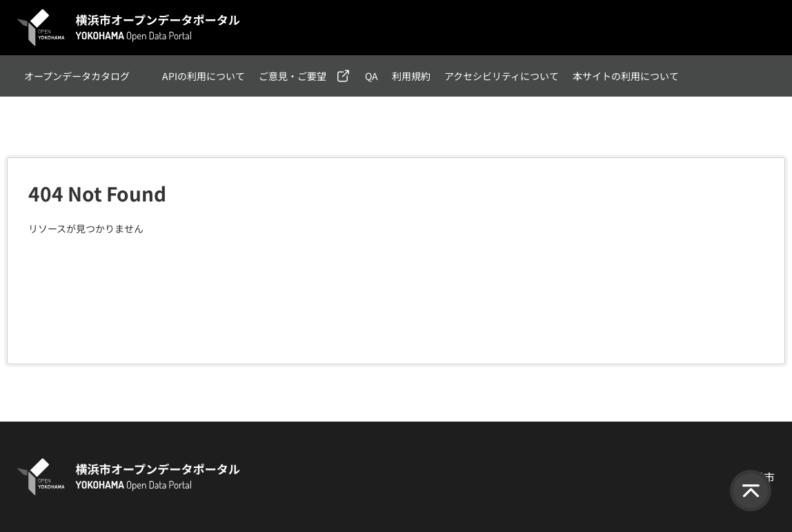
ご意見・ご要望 (293, 76)
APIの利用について (204, 76)
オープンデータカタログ (77, 76)
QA (372, 76)
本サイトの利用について (626, 76)
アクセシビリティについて (502, 76)
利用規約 (411, 76)
